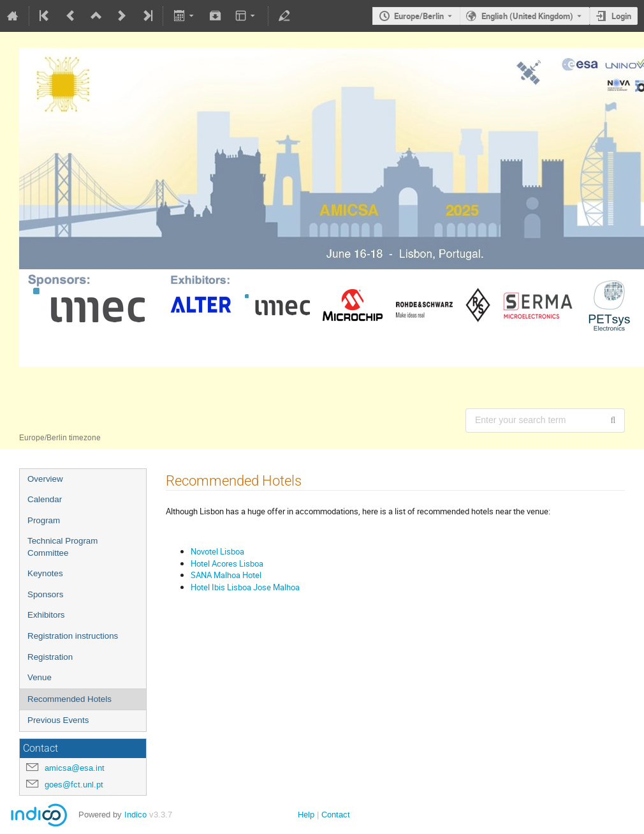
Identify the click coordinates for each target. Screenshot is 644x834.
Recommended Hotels (70, 699)
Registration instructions (73, 636)
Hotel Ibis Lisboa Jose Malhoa (245, 587)
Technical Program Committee (62, 547)
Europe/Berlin (419, 16)
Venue (40, 677)
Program (44, 520)
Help (306, 815)
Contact (336, 815)
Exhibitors (46, 615)
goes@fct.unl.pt (74, 785)
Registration (50, 657)
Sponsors (45, 594)
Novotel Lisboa (217, 551)
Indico (135, 815)
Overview (45, 479)
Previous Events (58, 720)
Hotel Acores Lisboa (227, 563)
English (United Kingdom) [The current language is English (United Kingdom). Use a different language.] (527, 16)
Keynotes (45, 573)
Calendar (45, 499)
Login (621, 16)
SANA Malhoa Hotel (226, 575)
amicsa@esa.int (75, 768)
